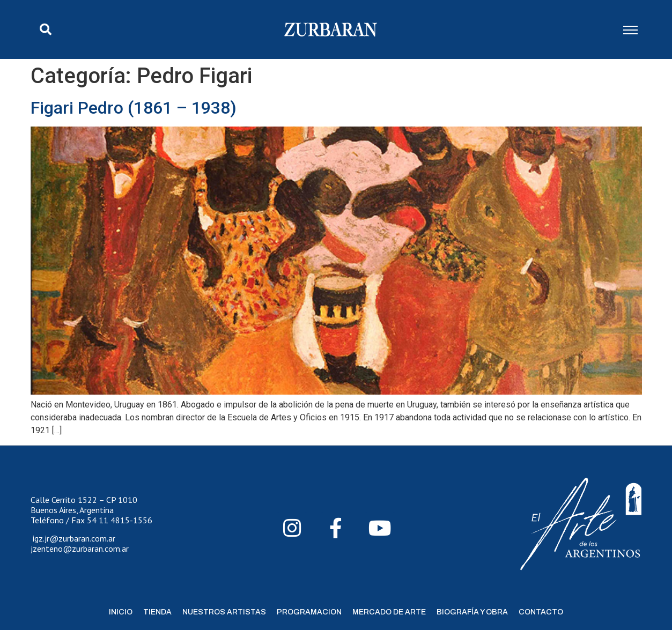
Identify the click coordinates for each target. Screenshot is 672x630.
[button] (46, 29)
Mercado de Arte (389, 612)
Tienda (157, 612)
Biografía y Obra (472, 612)
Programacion (309, 612)
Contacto (541, 612)
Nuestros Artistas (224, 612)
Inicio (121, 612)
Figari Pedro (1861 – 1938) (134, 108)
